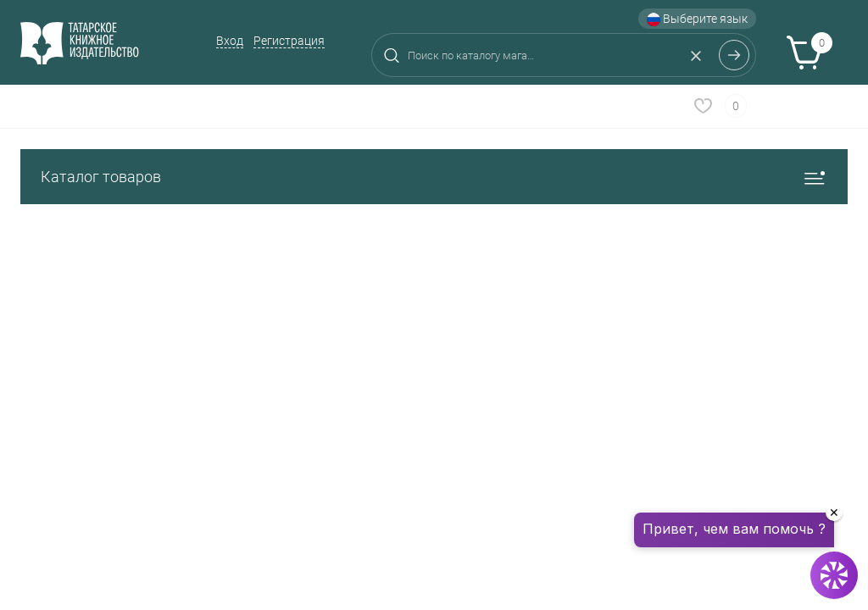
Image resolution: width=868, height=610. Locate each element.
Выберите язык (697, 19)
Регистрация (289, 41)
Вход (230, 41)
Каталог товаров (434, 177)
